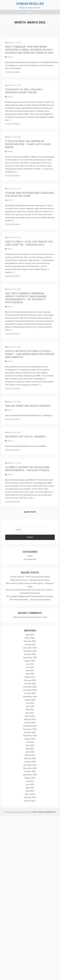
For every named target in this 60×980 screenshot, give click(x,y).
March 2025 (30, 677)
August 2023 (30, 738)
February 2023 (30, 758)
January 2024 (30, 722)
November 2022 (30, 767)
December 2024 (30, 686)
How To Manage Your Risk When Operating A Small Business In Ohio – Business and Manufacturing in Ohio (30, 50)
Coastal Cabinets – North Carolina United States (30, 577)
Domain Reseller (30, 4)
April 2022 (30, 790)
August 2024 (30, 699)
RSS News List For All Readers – (26, 437)
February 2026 (30, 641)
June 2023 (30, 745)
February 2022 (30, 796)
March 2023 (30, 754)
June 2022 (30, 783)
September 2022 (30, 774)
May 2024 (30, 709)
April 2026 (30, 635)
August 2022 (30, 777)
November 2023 (30, 728)
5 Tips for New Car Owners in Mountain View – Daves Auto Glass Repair (28, 144)
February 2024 (30, 719)
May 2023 (30, 748)
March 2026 (30, 638)
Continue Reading (12, 72)
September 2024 (30, 696)
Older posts (30, 512)
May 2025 (30, 670)
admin (10, 57)
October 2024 (30, 693)
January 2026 (30, 644)
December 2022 (30, 764)
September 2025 (30, 657)
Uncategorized (30, 559)
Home (30, 556)
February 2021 (30, 800)
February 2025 (30, 680)
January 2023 (30, 761)
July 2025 (30, 664)
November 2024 (30, 690)
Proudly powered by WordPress (17, 811)
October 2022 (30, 771)
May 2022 (30, 787)
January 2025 (30, 683)
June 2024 (30, 706)
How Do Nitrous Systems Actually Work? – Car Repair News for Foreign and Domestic (30, 354)
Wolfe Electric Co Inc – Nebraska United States (30, 580)
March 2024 (30, 715)
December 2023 (30, 725)
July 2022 (30, 780)
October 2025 (30, 654)
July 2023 (30, 741)
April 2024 (30, 712)
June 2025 (30, 667)
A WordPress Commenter (24, 617)
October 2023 (30, 732)
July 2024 (30, 703)
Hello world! (42, 617)
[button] (29, 12)
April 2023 (30, 751)
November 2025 (30, 651)
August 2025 (30, 660)
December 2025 (30, 647)
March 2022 (30, 793)
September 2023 (30, 735)
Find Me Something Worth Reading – (29, 406)
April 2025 (30, 673)
